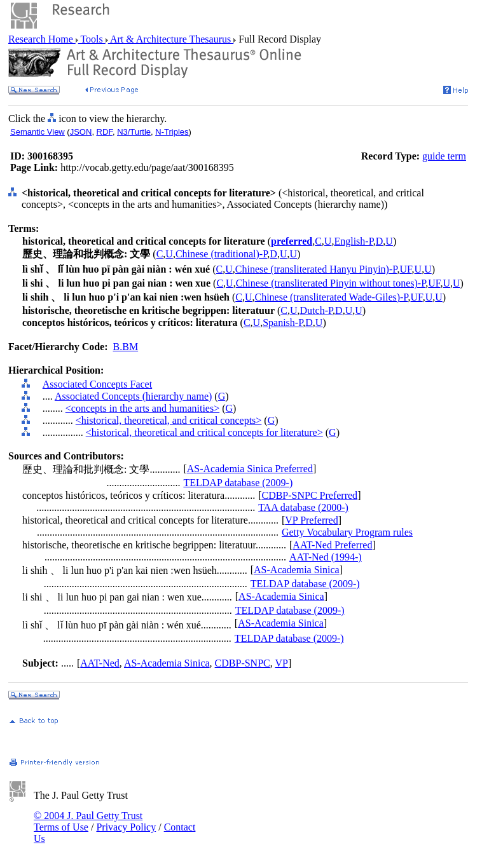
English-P (353, 241)
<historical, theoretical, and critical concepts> (169, 420)
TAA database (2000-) (303, 507)
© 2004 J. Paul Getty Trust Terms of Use (88, 821)
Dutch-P (317, 310)
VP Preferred (311, 520)
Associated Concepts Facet (97, 384)
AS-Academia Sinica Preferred (250, 469)
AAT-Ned (100, 663)
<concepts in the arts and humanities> (142, 408)
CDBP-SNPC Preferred (309, 495)
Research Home (42, 39)
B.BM (126, 347)
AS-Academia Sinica (297, 570)
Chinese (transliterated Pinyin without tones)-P (331, 283)
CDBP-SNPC (243, 663)
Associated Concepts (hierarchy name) (133, 396)
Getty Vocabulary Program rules (347, 532)
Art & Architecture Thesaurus (171, 39)
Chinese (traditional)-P (221, 254)
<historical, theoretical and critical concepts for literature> (204, 432)
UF (405, 269)
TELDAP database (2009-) (238, 483)
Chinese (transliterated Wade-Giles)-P (331, 297)
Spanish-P (283, 322)
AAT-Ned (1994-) (326, 557)
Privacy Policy (126, 827)
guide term (444, 156)
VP (281, 663)
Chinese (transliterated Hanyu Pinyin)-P (316, 269)
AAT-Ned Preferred (332, 545)
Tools (92, 39)
